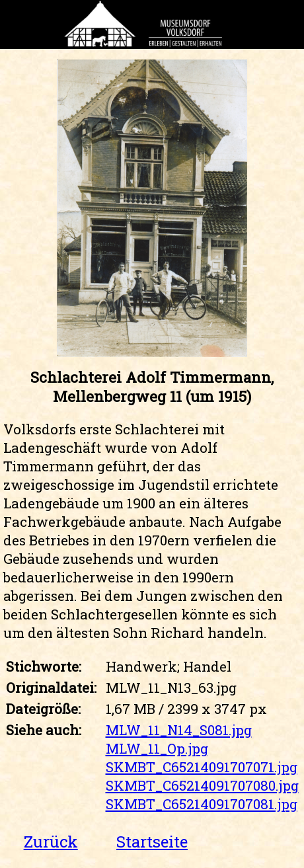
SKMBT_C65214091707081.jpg (202, 804)
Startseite (152, 842)
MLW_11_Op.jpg (157, 748)
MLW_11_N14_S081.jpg (179, 730)
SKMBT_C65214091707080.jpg (202, 785)
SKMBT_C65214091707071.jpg (202, 767)
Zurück (51, 842)
